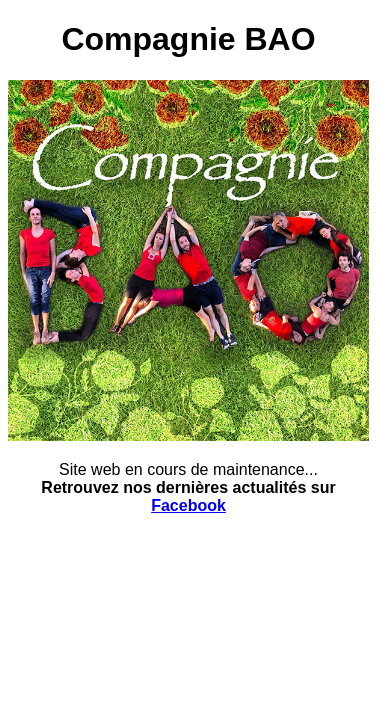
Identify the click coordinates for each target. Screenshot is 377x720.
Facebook (188, 505)
